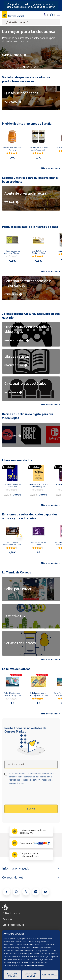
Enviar (31, 809)
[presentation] (29, 796)
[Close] (59, 2)
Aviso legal (7, 919)
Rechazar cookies (12, 975)
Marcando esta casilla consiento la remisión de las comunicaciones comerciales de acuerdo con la (32, 778)
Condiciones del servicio (13, 925)
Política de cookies (11, 913)
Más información (50, 168)
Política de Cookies (35, 966)
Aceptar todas (50, 975)
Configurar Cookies (31, 975)
